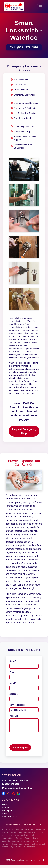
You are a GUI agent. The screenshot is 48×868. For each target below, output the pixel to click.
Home (4, 813)
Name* (13, 661)
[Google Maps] (19, 793)
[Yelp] (13, 793)
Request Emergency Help (24, 431)
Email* (13, 683)
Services (6, 808)
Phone (13, 672)
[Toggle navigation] (41, 7)
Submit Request (20, 747)
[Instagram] (8, 793)
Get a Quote (7, 810)
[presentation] (29, 739)
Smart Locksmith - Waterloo (15, 780)
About (4, 805)
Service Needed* (17, 705)
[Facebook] (3, 793)
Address (13, 694)
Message (14, 716)
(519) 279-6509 (28, 47)
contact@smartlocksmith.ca (19, 788)
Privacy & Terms (9, 816)
